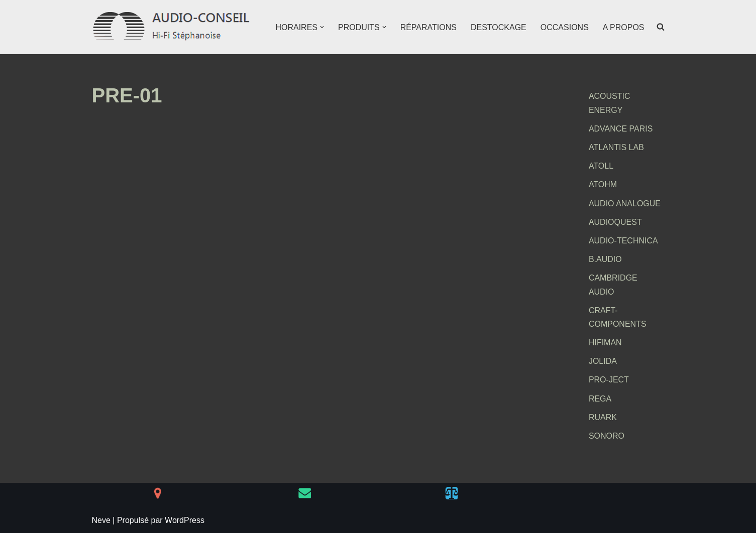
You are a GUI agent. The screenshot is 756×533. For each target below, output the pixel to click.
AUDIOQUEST (615, 222)
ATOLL (601, 166)
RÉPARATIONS (428, 27)
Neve (101, 520)
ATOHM (603, 184)
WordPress (185, 520)
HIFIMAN (605, 343)
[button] (322, 27)
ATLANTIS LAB (616, 147)
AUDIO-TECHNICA (623, 241)
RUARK (603, 417)
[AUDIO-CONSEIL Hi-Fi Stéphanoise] (172, 27)
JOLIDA (603, 361)
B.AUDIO (605, 259)
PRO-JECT (609, 380)
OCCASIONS (565, 27)
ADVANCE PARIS (621, 129)
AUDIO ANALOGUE (625, 204)
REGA (600, 399)
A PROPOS (624, 27)
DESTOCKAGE (499, 27)
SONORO (607, 436)
